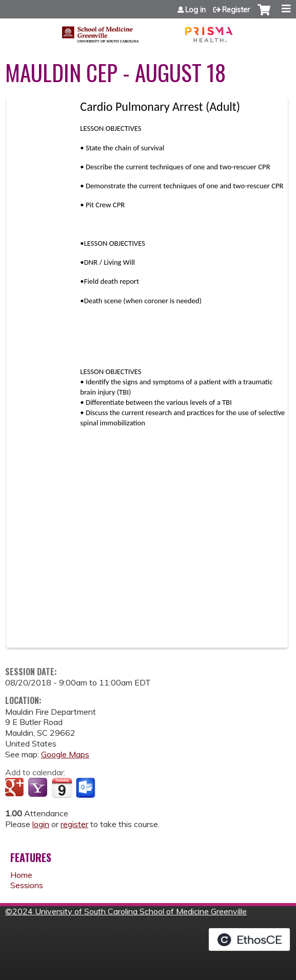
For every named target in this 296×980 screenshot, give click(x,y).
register (74, 824)
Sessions (27, 885)
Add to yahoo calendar (39, 788)
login (41, 824)
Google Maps (65, 754)
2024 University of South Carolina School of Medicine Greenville (130, 911)
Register (236, 10)
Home (21, 875)
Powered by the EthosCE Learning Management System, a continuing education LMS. (249, 939)
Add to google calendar (16, 788)
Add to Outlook (86, 788)
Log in (195, 10)
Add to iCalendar (62, 788)
